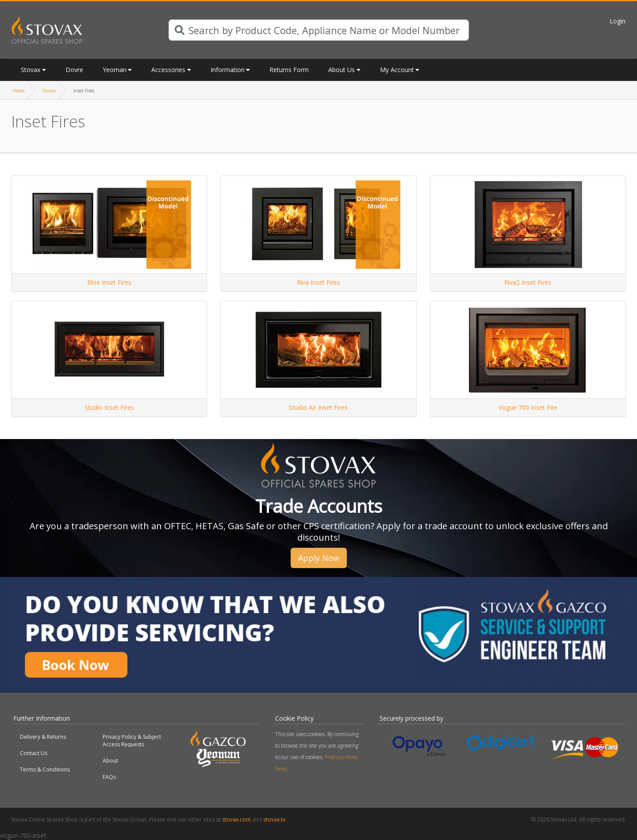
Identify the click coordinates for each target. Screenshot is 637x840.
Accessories (168, 70)
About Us (342, 70)
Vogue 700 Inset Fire (528, 407)
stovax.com (236, 819)
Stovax (31, 70)
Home (19, 91)
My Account (397, 70)
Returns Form (289, 70)
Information (228, 70)
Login (618, 21)
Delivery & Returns (43, 737)
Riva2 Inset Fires (528, 282)
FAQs (109, 777)
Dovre (74, 70)
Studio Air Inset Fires (318, 407)
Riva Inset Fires (318, 282)
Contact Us (34, 753)
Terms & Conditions (45, 769)
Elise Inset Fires (109, 282)
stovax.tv (274, 819)
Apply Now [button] (319, 558)
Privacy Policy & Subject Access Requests (132, 741)
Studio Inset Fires (109, 407)
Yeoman (115, 70)
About (110, 761)
